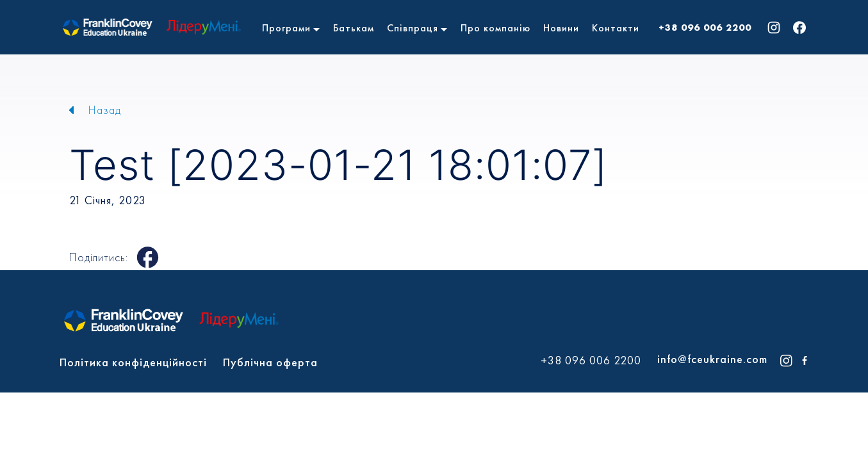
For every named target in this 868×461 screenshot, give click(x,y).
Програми (286, 28)
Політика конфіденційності (133, 362)
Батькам (354, 28)
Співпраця (413, 28)
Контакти (616, 28)
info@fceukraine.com (712, 359)
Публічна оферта (270, 362)
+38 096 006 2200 (705, 28)
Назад (105, 110)
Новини (561, 28)
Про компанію (495, 28)
